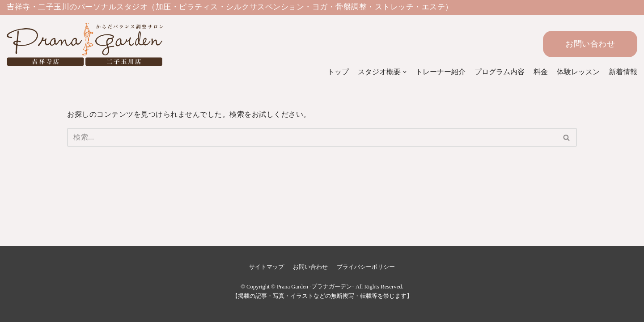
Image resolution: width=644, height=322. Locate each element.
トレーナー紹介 (441, 72)
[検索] (312, 137)
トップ (338, 72)
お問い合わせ (590, 44)
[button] (566, 138)
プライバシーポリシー (366, 267)
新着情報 (623, 72)
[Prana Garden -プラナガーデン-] (74, 44)
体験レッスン (578, 72)
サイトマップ (267, 267)
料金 (541, 72)
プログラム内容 (500, 72)
